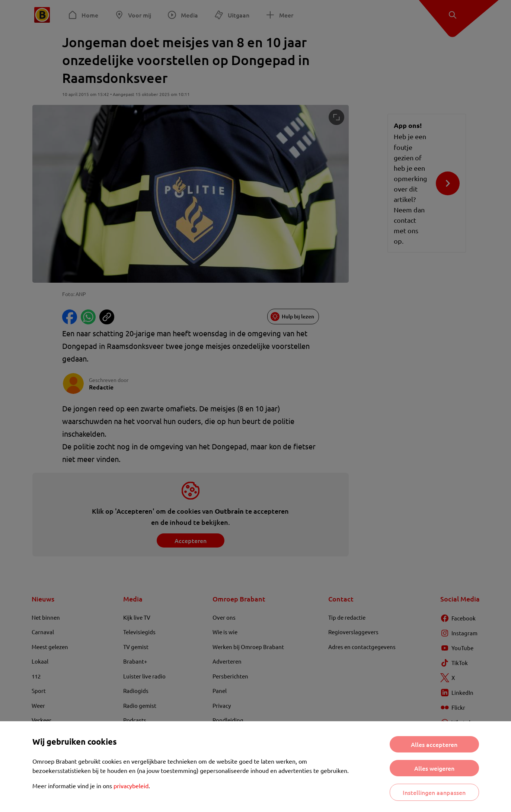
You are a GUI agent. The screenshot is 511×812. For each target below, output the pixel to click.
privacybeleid (131, 786)
